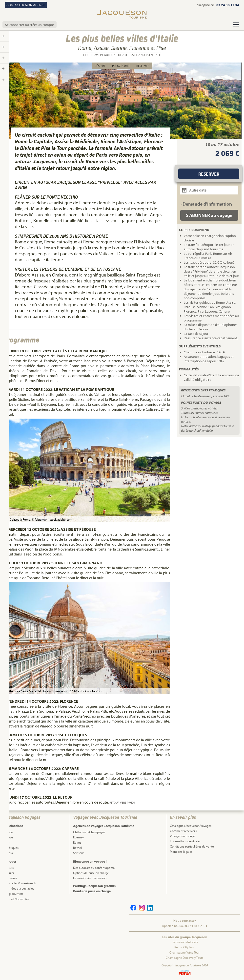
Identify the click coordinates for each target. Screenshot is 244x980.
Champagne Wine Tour (184, 952)
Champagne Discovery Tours (184, 958)
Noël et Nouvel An (16, 899)
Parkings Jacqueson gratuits (94, 886)
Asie (7, 842)
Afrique (9, 853)
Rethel (77, 848)
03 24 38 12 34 (228, 5)
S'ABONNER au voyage (209, 215)
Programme (121, 66)
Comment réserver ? (183, 831)
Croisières (10, 878)
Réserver (143, 66)
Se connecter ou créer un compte (30, 25)
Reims (77, 842)
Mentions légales (181, 852)
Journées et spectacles (19, 888)
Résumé (100, 66)
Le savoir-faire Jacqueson (90, 878)
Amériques (11, 848)
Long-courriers (14, 894)
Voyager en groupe (183, 836)
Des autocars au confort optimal (94, 868)
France (8, 832)
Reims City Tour (184, 947)
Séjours (9, 868)
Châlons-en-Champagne (89, 832)
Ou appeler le (206, 5)
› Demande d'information (206, 204)
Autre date (194, 190)
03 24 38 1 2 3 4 (196, 926)
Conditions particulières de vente (192, 846)
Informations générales (185, 841)
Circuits (9, 873)
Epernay (78, 837)
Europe (9, 837)
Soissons (79, 853)
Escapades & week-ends (20, 883)
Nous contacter (185, 920)
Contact (26, 5)
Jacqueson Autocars (185, 942)
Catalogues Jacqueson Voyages (191, 826)
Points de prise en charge (92, 891)
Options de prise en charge (91, 873)
